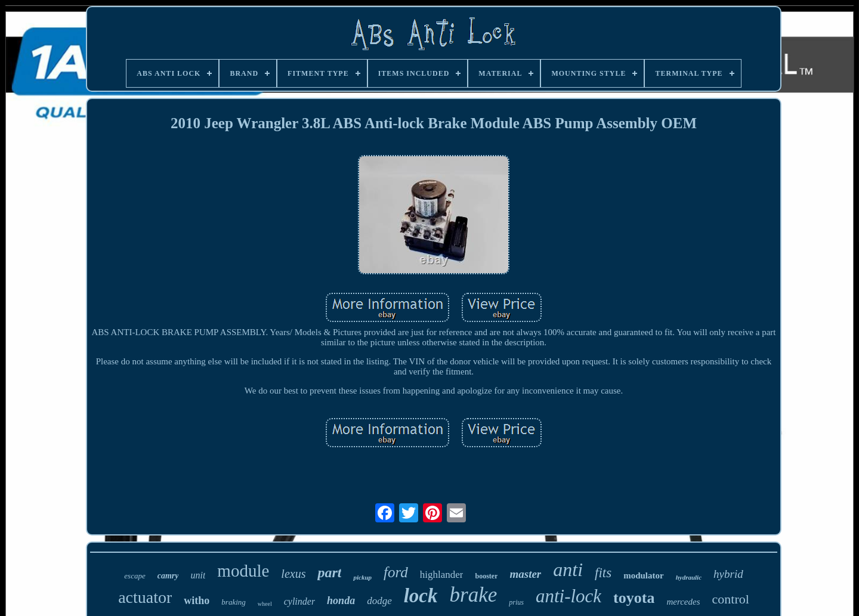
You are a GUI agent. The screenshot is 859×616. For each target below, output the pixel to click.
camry (168, 576)
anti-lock (568, 596)
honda (341, 600)
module (243, 571)
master (525, 574)
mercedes (683, 602)
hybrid (728, 574)
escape (135, 576)
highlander (442, 575)
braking (233, 602)
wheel (265, 604)
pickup (362, 577)
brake (474, 595)
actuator (145, 597)
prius (516, 602)
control (731, 599)
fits (603, 573)
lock (421, 596)
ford (396, 572)
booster (486, 576)
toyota (634, 598)
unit (198, 575)
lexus (293, 574)
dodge (379, 601)
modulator (644, 575)
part (329, 572)
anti (568, 569)
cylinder (299, 601)
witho (197, 600)
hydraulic (689, 577)
